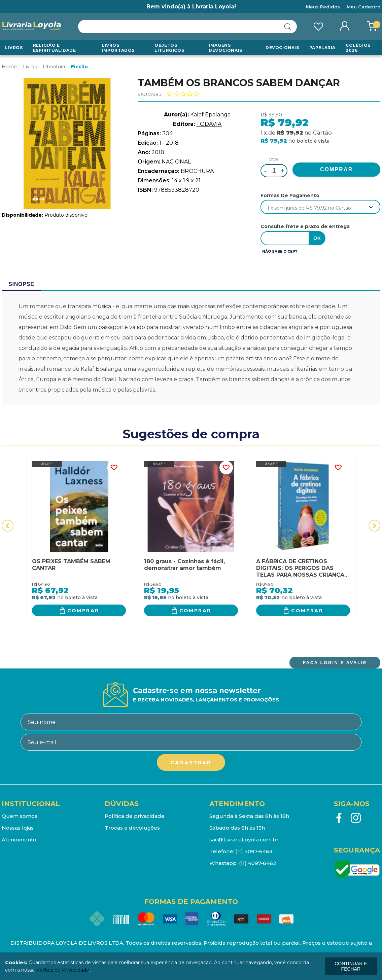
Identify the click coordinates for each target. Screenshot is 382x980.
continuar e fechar (351, 966)
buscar (288, 27)
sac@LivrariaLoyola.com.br (244, 840)
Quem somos (20, 816)
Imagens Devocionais (225, 48)
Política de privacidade (135, 816)
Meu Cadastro (363, 7)
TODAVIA (209, 124)
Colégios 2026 (358, 48)
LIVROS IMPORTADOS (118, 48)
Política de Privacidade (63, 970)
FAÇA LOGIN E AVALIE (335, 663)
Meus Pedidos (323, 7)
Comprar (83, 611)
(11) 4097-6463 (254, 851)
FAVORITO (114, 468)
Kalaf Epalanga (210, 115)
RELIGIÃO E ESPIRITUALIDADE (55, 48)
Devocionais (282, 48)
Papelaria (322, 48)
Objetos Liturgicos (169, 48)
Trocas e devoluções (132, 828)
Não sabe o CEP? (280, 251)
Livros (14, 48)
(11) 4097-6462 (258, 863)
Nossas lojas (18, 828)
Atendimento (19, 840)
